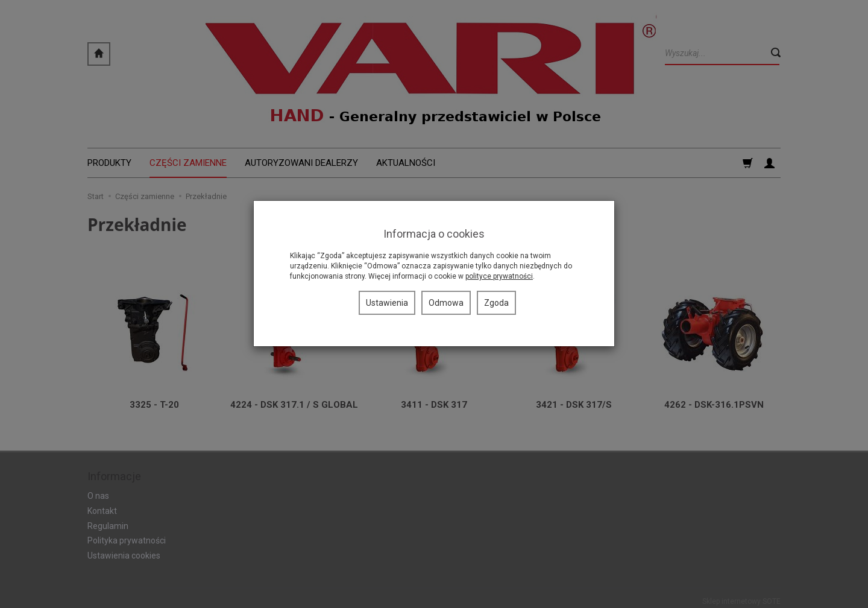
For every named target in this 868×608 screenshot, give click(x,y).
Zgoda (496, 303)
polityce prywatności (499, 276)
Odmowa (446, 303)
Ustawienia (387, 303)
